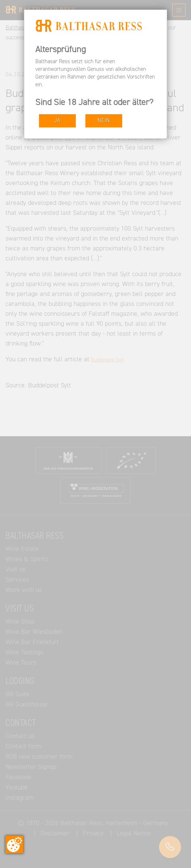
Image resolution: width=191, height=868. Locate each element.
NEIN (104, 121)
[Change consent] (14, 845)
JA (57, 121)
